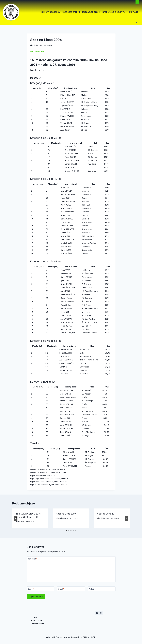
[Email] (71, 589)
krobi (22, 521)
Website (92, 589)
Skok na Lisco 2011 (107, 514)
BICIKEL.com (36, 621)
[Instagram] (101, 613)
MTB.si (34, 618)
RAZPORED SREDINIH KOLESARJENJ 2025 (81, 12)
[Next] (126, 518)
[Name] (41, 589)
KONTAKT (134, 12)
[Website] (102, 589)
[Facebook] (137, 2)
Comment (32, 559)
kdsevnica (38, 45)
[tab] (67, 530)
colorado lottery (37, 51)
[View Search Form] (137, 23)
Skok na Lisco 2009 (66, 514)
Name (31, 589)
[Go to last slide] (16, 518)
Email (61, 589)
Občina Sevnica (37, 624)
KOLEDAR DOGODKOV (50, 12)
